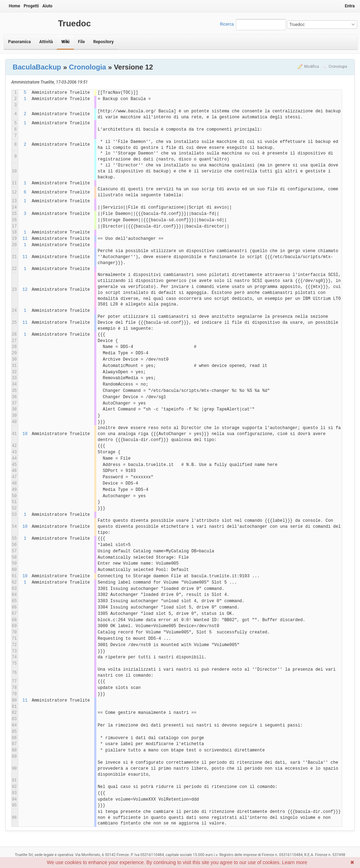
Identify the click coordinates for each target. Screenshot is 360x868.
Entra (350, 6)
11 (25, 239)
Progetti (31, 6)
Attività (46, 42)
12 (25, 290)
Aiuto (47, 6)
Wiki (65, 42)
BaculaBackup (37, 67)
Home (14, 6)
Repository (103, 42)
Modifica (311, 67)
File (81, 42)
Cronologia (338, 67)
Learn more (295, 862)
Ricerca (227, 24)
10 (25, 434)
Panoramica (19, 42)
